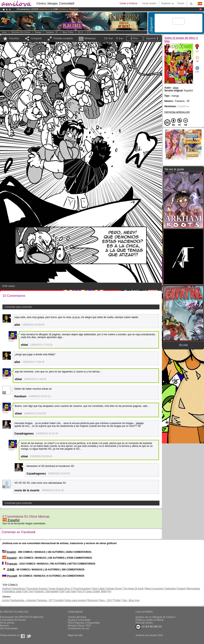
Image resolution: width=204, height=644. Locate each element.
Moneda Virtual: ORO (79, 626)
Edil (62, 591)
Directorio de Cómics (21, 32)
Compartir (36, 38)
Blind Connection (154, 589)
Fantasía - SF (52, 32)
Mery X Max (68, 32)
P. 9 (89, 32)
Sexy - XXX (106, 600)
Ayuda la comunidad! (79, 620)
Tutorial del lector (77, 617)
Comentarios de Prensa (13, 620)
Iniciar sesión (149, 3)
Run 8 (81, 591)
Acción (6, 600)
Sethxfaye (170, 589)
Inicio (4, 32)
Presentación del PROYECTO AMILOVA (22, 617)
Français (10, 564)
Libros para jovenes (75, 600)
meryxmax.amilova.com (177, 112)
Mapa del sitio (75, 635)
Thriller (117, 600)
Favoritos (14, 38)
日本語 (8, 570)
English (9, 552)
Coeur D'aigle (93, 591)
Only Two (28, 591)
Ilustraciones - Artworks (23, 600)
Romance (93, 600)
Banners (5, 626)
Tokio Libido (98, 589)
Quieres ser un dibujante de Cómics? (156, 617)
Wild (104, 591)
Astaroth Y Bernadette (47, 591)
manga (38, 32)
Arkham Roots (114, 589)
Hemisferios (19, 589)
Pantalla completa (63, 38)
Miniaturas (90, 38)
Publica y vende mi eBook (150, 620)
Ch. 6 (80, 32)
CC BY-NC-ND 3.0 (149, 627)
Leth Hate (71, 591)
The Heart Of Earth (133, 589)
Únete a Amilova (128, 3)
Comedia (58, 600)
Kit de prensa (7, 623)
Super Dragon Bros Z (60, 589)
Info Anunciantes (9, 628)
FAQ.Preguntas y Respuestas (84, 623)
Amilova (6, 589)
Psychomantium (82, 589)
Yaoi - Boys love (131, 600)
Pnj (109, 591)
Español (11, 520)
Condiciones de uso (78, 628)
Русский (10, 576)
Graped (181, 589)
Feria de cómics (144, 623)
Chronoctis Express (37, 589)
